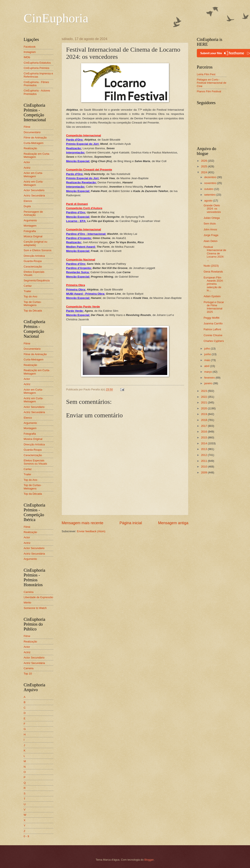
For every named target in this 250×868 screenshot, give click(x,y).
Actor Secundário (34, 190)
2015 (204, 437)
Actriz (27, 168)
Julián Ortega (212, 218)
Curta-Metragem (34, 143)
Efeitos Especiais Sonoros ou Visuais (35, 462)
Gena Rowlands (213, 272)
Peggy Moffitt (211, 318)
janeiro (209, 383)
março (208, 372)
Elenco (28, 201)
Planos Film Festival (209, 91)
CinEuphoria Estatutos (37, 63)
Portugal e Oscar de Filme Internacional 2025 (214, 307)
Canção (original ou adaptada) (35, 243)
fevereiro (210, 378)
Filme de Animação (35, 138)
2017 (204, 426)
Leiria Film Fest (206, 74)
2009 (204, 472)
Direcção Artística (34, 256)
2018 (204, 420)
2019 (204, 414)
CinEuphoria (56, 18)
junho (208, 354)
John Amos (210, 229)
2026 (204, 161)
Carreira (29, 592)
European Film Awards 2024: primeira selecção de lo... (213, 284)
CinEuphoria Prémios (37, 68)
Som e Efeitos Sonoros (38, 250)
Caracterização (33, 267)
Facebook (30, 47)
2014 (204, 443)
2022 (204, 397)
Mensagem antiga (173, 523)
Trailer (27, 291)
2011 (204, 461)
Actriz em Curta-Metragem (33, 183)
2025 (204, 166)
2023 (204, 391)
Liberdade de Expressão (38, 597)
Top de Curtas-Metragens (33, 304)
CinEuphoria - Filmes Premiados (36, 84)
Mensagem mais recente (82, 523)
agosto (209, 201)
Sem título (210, 224)
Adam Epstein (212, 296)
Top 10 (28, 674)
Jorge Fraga (211, 235)
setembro (210, 195)
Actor (27, 162)
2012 (204, 455)
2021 (204, 402)
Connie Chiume (213, 335)
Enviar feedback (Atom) (91, 531)
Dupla (27, 206)
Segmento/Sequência (37, 280)
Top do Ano (30, 296)
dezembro (211, 177)
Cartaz (28, 286)
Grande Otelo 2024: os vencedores (212, 209)
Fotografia (30, 231)
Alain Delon (211, 241)
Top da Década (33, 311)
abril (207, 366)
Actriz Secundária (34, 196)
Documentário (32, 132)
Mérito (27, 603)
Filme (27, 127)
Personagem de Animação (33, 213)
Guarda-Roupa (33, 261)
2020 (204, 408)
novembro (211, 183)
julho (207, 349)
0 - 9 (26, 836)
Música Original (33, 236)
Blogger (149, 860)
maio (207, 360)
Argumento (30, 220)
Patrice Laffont (212, 329)
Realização (30, 148)
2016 (204, 432)
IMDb (27, 57)
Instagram (30, 52)
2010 (204, 467)
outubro (209, 189)
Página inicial (131, 523)
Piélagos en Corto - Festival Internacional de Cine (212, 83)
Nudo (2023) (211, 266)
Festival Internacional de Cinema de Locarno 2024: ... (215, 253)
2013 (204, 449)
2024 (204, 172)
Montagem (30, 226)
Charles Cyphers (214, 341)
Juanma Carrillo (213, 323)
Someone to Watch (35, 608)
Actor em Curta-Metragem (33, 175)
